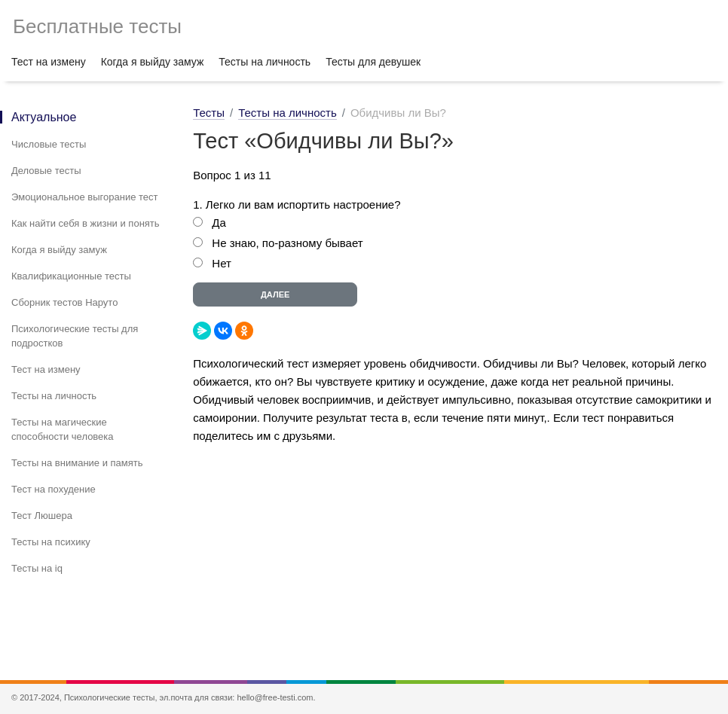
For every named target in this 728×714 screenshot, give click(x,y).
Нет (222, 263)
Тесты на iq (37, 568)
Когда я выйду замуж (153, 62)
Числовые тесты (49, 144)
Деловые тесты (46, 171)
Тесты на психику (51, 542)
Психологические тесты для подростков (75, 336)
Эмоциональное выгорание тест (85, 197)
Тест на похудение (54, 489)
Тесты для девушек (373, 62)
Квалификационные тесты (71, 276)
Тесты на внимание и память (77, 463)
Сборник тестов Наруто (64, 302)
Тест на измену (49, 62)
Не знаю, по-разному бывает (287, 243)
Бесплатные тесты (97, 26)
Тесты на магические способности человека (63, 429)
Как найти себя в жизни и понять (86, 223)
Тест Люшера (42, 516)
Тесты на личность (265, 62)
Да (219, 223)
